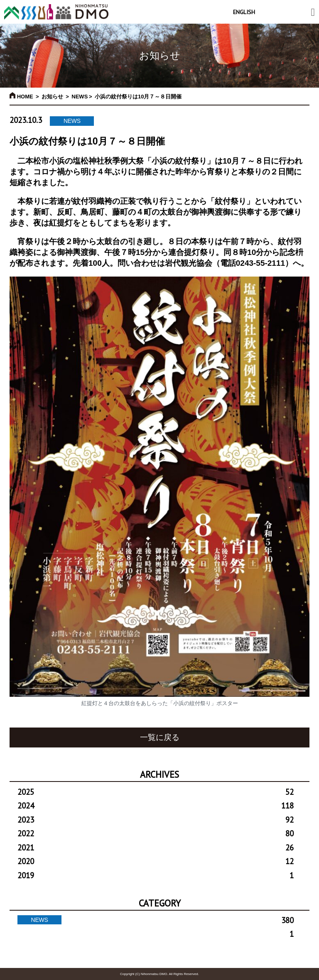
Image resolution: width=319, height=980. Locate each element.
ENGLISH (244, 12)
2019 (156, 875)
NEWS (80, 97)
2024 (156, 806)
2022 (156, 833)
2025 (156, 792)
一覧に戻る (160, 737)
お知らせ (52, 97)
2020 (156, 861)
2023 (156, 820)
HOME (21, 97)
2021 (156, 848)
